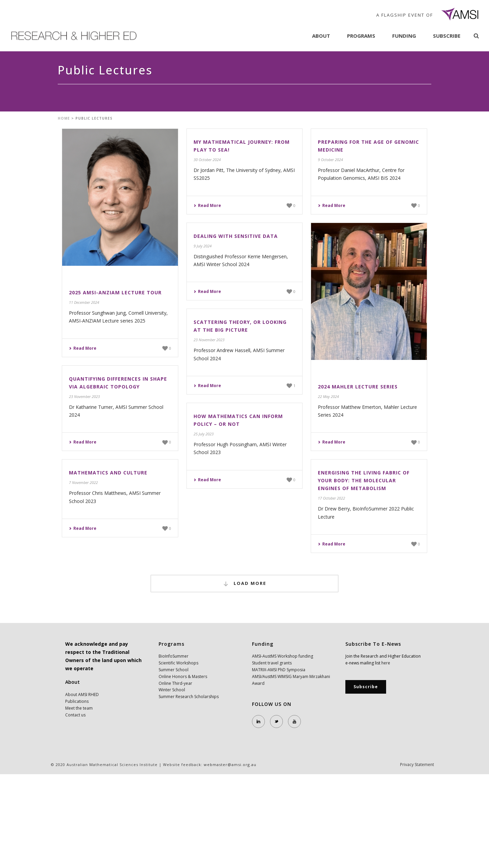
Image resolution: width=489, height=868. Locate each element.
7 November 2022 (83, 482)
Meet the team (79, 708)
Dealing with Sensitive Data (236, 236)
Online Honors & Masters (183, 676)
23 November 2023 (209, 340)
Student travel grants (272, 663)
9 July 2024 (203, 246)
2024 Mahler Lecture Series (358, 387)
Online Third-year (175, 683)
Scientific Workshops (178, 663)
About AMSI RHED (82, 695)
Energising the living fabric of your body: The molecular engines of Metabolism (364, 480)
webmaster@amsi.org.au (230, 765)
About (321, 36)
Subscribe (447, 36)
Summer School (174, 670)
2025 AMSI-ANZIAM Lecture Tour (115, 292)
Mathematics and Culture (108, 473)
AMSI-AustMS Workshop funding (283, 656)
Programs (361, 36)
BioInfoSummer (174, 656)
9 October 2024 (330, 160)
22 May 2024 (328, 396)
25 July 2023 (204, 434)
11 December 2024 (84, 302)
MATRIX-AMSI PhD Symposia (279, 670)
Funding (404, 36)
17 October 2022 (331, 498)
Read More (83, 348)
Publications (77, 701)
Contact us (75, 715)
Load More (244, 584)
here (386, 663)
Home (64, 118)
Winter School (172, 690)
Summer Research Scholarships (189, 697)
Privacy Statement (417, 765)
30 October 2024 (207, 160)
